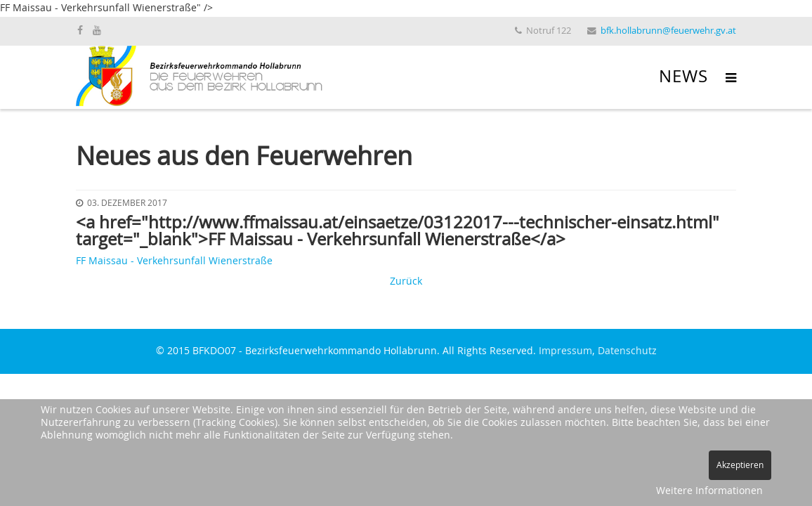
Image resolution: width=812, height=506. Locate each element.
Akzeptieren (740, 465)
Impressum (565, 351)
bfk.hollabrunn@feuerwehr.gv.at (668, 31)
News (683, 77)
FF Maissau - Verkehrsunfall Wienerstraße (174, 261)
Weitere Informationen (709, 491)
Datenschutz (627, 351)
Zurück (406, 282)
